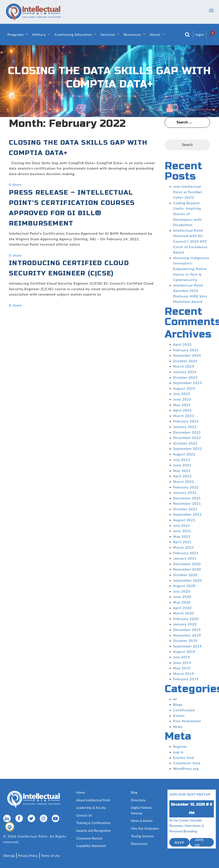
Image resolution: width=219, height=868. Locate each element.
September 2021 (188, 514)
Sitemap (9, 856)
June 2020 (182, 597)
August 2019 (184, 651)
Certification (184, 710)
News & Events (142, 821)
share (17, 184)
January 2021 (185, 558)
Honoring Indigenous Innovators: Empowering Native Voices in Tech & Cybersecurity (191, 269)
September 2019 (188, 646)
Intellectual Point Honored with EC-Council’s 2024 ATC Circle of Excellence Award (190, 241)
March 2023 (184, 416)
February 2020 (186, 619)
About (155, 34)
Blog (134, 792)
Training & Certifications (93, 823)
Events (179, 716)
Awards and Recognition (93, 830)
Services (108, 34)
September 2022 (188, 448)
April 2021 (183, 542)
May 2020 (182, 602)
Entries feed (184, 758)
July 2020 (182, 591)
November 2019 (187, 635)
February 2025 (186, 350)
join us (199, 842)
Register (180, 746)
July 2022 (182, 460)
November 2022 (187, 438)
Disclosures (139, 844)
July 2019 (182, 657)
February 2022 (186, 487)
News (178, 726)
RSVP (179, 842)
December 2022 (187, 432)
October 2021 (185, 509)
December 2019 (187, 630)
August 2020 (184, 586)
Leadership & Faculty (91, 808)
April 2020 (183, 608)
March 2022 (184, 481)
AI (175, 699)
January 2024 (185, 372)
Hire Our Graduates (145, 828)
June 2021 (182, 531)
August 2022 (184, 454)
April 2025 (183, 344)
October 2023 (185, 377)
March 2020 (184, 613)
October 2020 (185, 575)
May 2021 (182, 536)
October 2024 (185, 361)
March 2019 (184, 674)
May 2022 (182, 471)
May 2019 (182, 668)
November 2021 (187, 503)
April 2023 (183, 410)
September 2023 (188, 383)
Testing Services (142, 836)
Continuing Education (73, 34)
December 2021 (187, 498)
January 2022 (185, 492)
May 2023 (182, 405)
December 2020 (187, 564)
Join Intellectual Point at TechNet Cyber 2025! (188, 192)
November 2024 (187, 355)
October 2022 (185, 443)
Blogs (178, 704)
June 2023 (182, 399)
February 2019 (186, 679)
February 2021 (186, 553)
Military (39, 34)
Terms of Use (50, 856)
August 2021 (184, 520)
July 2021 (182, 525)
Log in (178, 752)
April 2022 (183, 476)
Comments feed (187, 763)
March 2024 (184, 366)
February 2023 (186, 421)
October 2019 (185, 640)
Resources (132, 34)
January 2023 (185, 427)
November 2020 (187, 569)
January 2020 (185, 624)
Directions (138, 800)
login (200, 34)
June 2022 (182, 465)
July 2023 (182, 394)
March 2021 (184, 547)
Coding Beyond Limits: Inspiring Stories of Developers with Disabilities (187, 214)
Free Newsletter (187, 721)
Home (81, 792)
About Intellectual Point (93, 800)
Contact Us (84, 815)
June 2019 (182, 663)
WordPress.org (186, 768)
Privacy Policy (28, 856)
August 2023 (184, 388)
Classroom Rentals (89, 838)
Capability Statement (91, 846)
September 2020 (188, 580)
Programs (16, 34)
